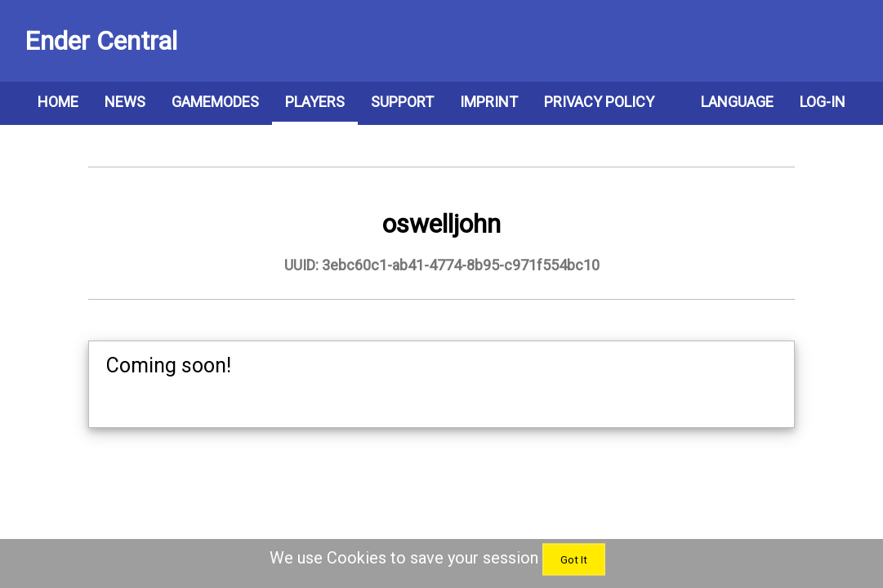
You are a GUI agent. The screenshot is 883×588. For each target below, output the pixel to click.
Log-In (823, 102)
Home (58, 102)
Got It (574, 560)
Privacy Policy (599, 102)
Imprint (489, 102)
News (125, 102)
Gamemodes (215, 102)
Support (402, 102)
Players (315, 102)
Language (737, 102)
